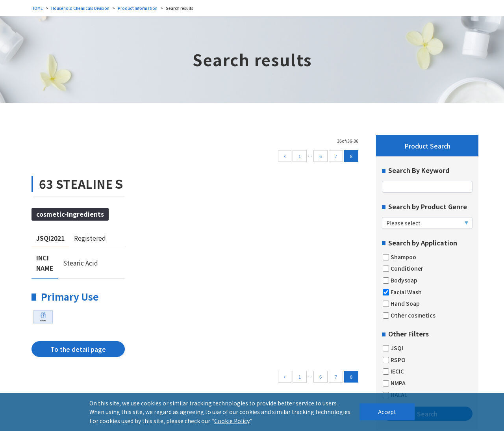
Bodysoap (400, 280)
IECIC (393, 371)
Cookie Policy (232, 421)
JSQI (393, 348)
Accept (387, 412)
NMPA (394, 383)
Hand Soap (401, 304)
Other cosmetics (409, 315)
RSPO (394, 360)
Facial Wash (402, 292)
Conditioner (403, 268)
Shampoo (399, 257)
